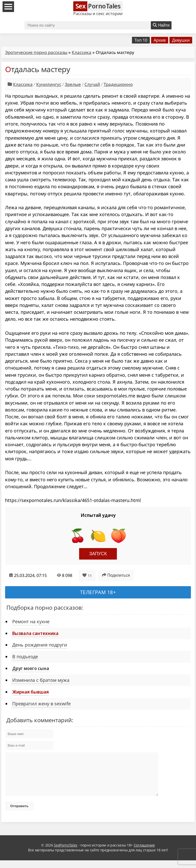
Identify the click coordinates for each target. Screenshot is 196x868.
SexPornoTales (66, 853)
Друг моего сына (31, 668)
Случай (92, 84)
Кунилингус (49, 84)
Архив (160, 40)
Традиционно (118, 84)
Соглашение (144, 853)
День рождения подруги (40, 645)
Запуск (98, 554)
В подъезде (25, 656)
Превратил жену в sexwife (41, 704)
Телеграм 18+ (98, 592)
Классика (82, 52)
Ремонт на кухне (31, 621)
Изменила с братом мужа (41, 680)
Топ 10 (141, 40)
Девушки (181, 40)
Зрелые (73, 84)
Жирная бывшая (30, 692)
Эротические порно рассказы (36, 52)
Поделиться (116, 575)
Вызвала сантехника (35, 633)
